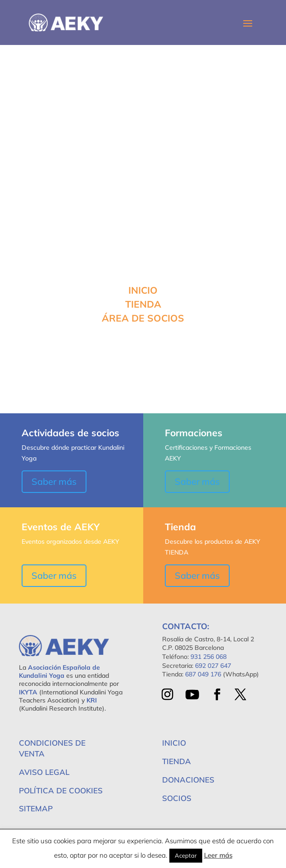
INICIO (143, 290)
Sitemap (36, 808)
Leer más (218, 855)
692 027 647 (213, 666)
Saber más (54, 481)
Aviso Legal (44, 772)
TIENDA (143, 304)
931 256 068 (209, 657)
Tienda (177, 761)
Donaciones (188, 780)
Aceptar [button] (186, 855)
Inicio (174, 743)
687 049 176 (203, 674)
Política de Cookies (61, 790)
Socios (177, 798)
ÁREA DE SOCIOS (143, 318)
